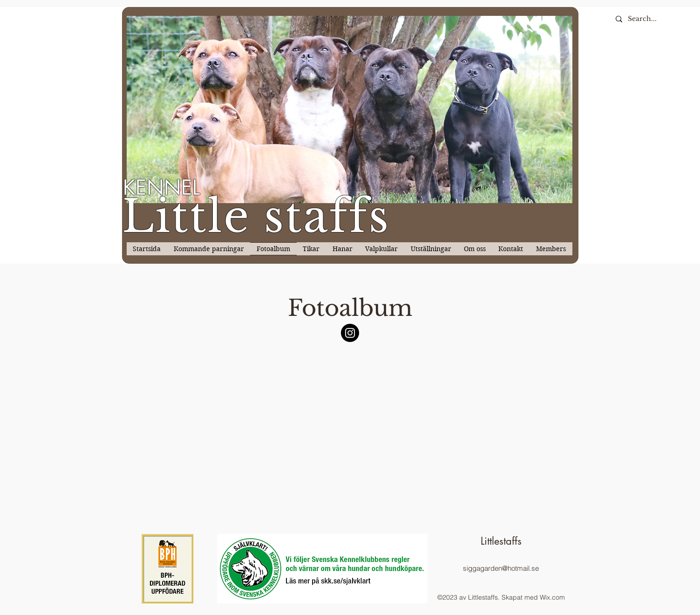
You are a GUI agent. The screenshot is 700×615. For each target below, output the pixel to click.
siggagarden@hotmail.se (501, 568)
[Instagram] (350, 333)
